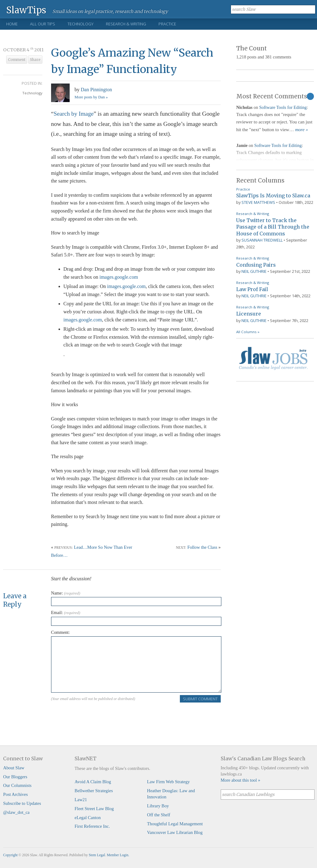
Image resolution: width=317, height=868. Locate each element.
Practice (167, 24)
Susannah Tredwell (262, 240)
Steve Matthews (258, 202)
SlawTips (26, 10)
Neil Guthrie (254, 271)
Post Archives (15, 794)
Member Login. (118, 855)
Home (12, 24)
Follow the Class (202, 547)
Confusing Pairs (256, 265)
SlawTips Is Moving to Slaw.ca (273, 196)
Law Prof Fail (252, 289)
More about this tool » (241, 780)
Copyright (10, 855)
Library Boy (158, 806)
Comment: (61, 632)
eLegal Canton (88, 818)
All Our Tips (43, 24)
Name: (66, 593)
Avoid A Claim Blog (93, 782)
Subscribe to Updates (22, 803)
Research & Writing (126, 24)
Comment (17, 60)
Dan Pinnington (96, 90)
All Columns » (248, 332)
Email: (66, 612)
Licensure (249, 314)
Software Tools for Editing (283, 107)
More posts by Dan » (91, 97)
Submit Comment (200, 699)
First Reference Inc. (92, 826)
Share (35, 60)
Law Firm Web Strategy (168, 782)
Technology (80, 24)
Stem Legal (97, 855)
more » (302, 130)
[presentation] (98, 715)
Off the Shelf (159, 815)
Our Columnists (17, 785)
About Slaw (14, 768)
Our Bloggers (15, 777)
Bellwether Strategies (94, 791)
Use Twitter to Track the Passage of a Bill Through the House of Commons (273, 227)
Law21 (81, 800)
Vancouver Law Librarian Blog (175, 832)
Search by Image (74, 114)
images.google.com (119, 277)
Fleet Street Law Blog (94, 809)
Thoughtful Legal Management (175, 824)
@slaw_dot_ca (16, 812)
